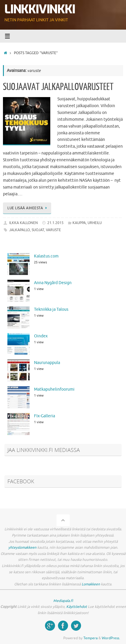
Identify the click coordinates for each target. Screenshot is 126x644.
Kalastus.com (46, 256)
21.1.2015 (55, 223)
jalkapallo (20, 230)
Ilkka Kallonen (24, 223)
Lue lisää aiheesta (28, 208)
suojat (38, 230)
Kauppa (79, 223)
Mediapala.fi (63, 601)
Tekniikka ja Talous (51, 309)
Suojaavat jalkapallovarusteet (58, 87)
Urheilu (95, 223)
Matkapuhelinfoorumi (54, 389)
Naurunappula (47, 363)
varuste (53, 230)
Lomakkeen (91, 584)
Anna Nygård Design (53, 283)
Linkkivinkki (40, 9)
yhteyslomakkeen (22, 548)
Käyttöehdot (77, 607)
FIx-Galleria (45, 416)
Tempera (91, 638)
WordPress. (111, 638)
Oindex (41, 336)
